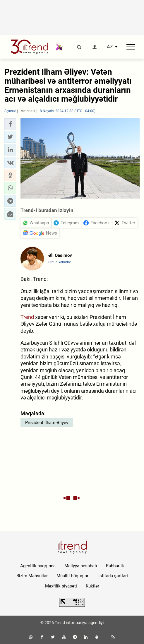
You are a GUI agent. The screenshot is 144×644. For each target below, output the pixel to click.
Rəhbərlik (115, 566)
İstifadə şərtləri (113, 576)
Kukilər (92, 586)
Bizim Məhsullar (32, 576)
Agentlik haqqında (38, 566)
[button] (10, 124)
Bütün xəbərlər (60, 262)
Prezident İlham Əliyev (47, 423)
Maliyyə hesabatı (81, 566)
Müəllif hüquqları (73, 576)
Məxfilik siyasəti (61, 586)
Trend (27, 317)
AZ (110, 47)
